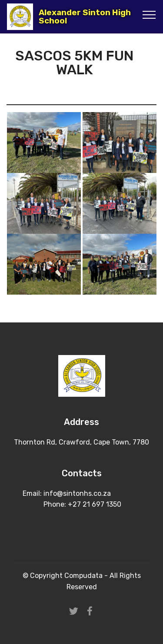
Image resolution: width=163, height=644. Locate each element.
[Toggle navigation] (149, 14)
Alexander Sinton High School (85, 17)
